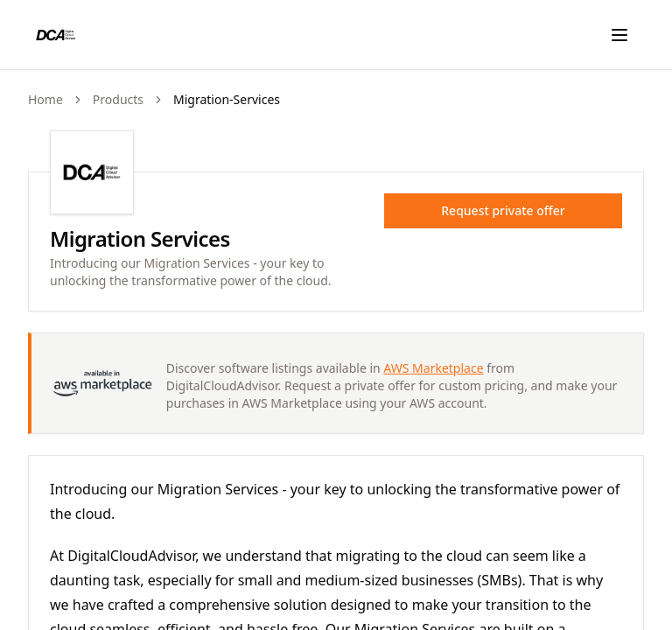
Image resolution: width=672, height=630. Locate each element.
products (118, 99)
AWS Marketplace (433, 368)
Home (45, 99)
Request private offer (503, 210)
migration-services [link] (227, 99)
